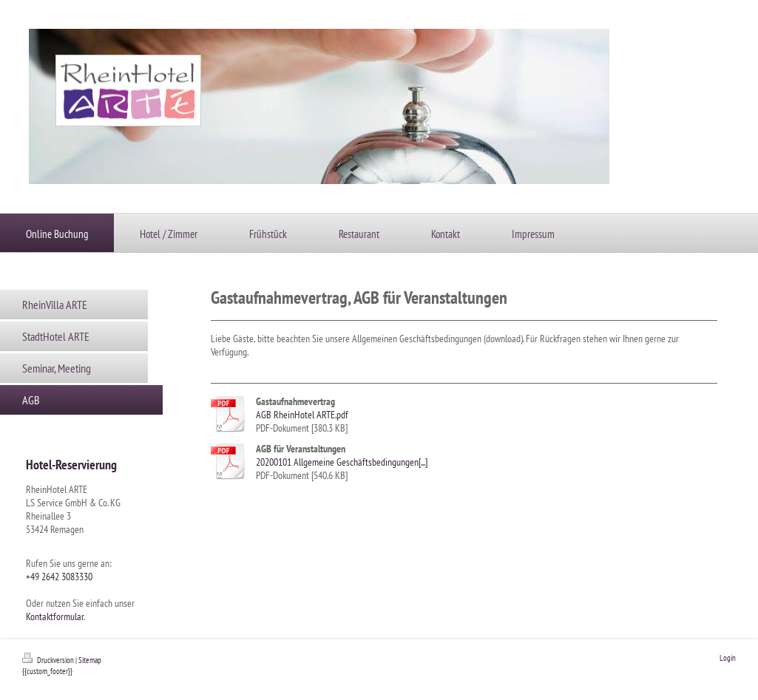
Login (728, 658)
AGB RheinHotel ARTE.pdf (302, 415)
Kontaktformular (55, 616)
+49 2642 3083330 (59, 577)
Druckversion (49, 660)
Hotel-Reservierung (71, 465)
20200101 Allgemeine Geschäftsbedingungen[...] (342, 462)
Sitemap (90, 660)
